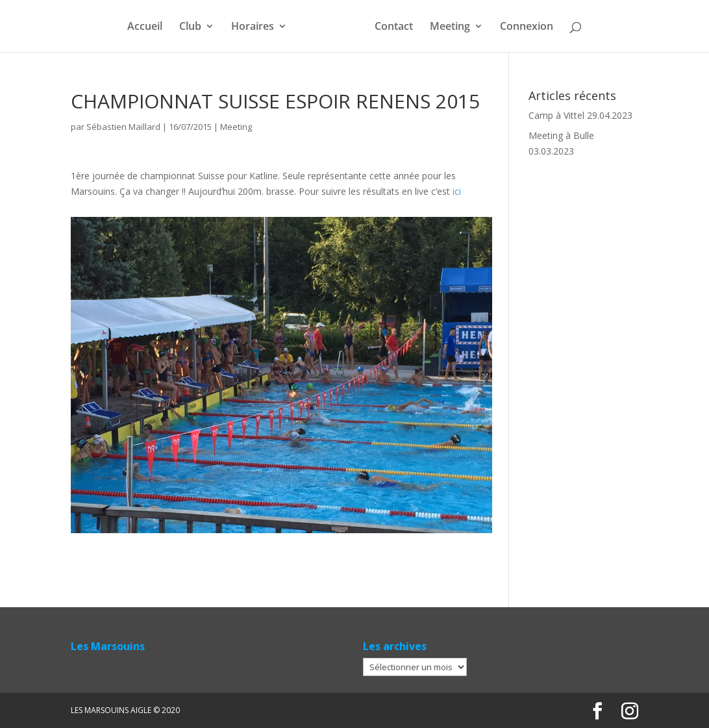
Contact (394, 27)
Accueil (145, 27)
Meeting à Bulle (561, 135)
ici (457, 191)
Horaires (253, 27)
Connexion (527, 27)
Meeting (450, 27)
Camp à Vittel (556, 115)
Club (190, 27)
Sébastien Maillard (123, 127)
